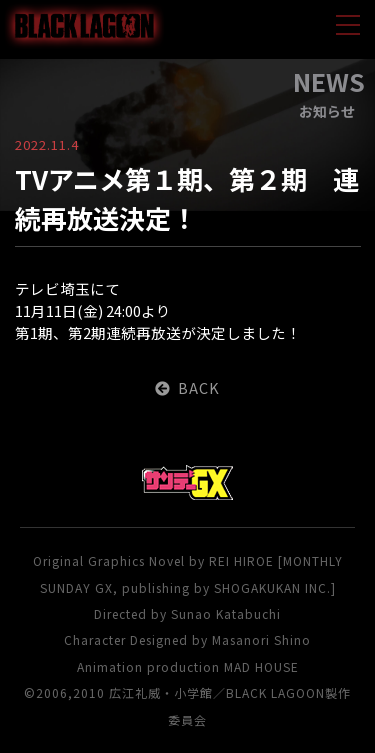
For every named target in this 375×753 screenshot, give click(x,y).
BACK (187, 387)
